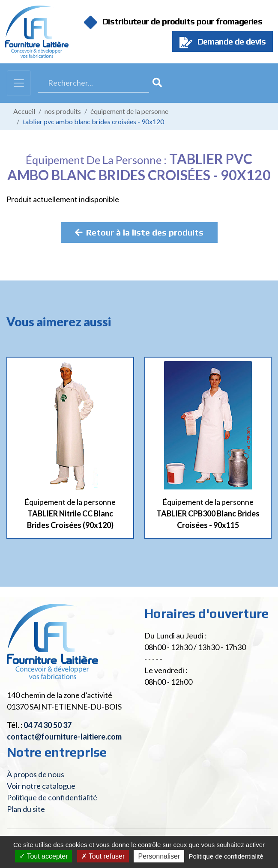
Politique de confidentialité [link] (226, 856)
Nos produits (63, 111)
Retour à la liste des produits (139, 232)
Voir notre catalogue (41, 786)
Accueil (24, 111)
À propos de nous (36, 774)
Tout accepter (43, 856)
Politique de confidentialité (52, 797)
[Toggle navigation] (19, 83)
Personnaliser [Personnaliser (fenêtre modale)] (159, 856)
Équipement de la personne (129, 111)
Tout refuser (103, 856)
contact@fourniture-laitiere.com (64, 737)
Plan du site (26, 809)
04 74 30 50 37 (48, 725)
